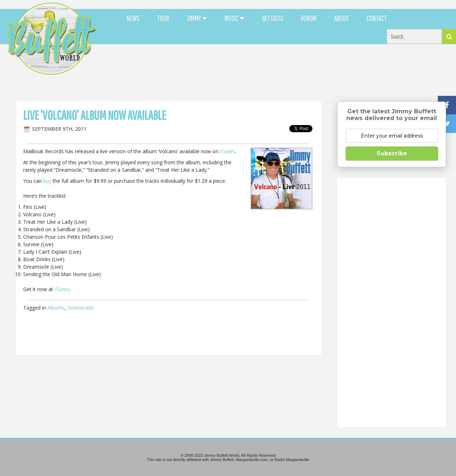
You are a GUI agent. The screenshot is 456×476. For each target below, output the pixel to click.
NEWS (133, 18)
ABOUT (341, 18)
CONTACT (377, 18)
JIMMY (197, 18)
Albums (56, 308)
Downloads (81, 308)
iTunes (227, 151)
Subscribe (392, 153)
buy (47, 181)
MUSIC (234, 18)
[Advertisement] (279, 64)
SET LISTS (273, 18)
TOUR (163, 18)
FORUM (309, 18)
